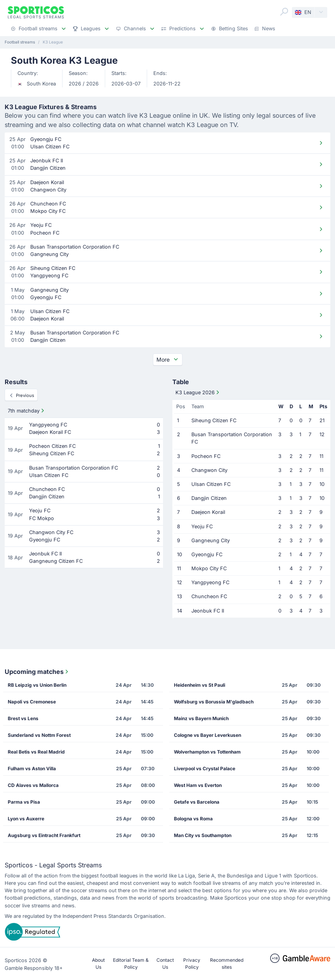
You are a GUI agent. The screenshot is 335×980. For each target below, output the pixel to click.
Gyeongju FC (207, 554)
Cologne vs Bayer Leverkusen (207, 735)
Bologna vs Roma (193, 819)
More (168, 359)
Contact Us (165, 963)
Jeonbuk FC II (208, 611)
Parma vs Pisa (24, 802)
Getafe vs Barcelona (197, 802)
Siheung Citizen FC (214, 420)
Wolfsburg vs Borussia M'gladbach (214, 702)
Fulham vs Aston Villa (32, 769)
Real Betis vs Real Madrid (36, 752)
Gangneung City (211, 540)
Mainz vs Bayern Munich (201, 718)
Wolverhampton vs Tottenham (207, 752)
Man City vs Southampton (203, 835)
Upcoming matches (37, 672)
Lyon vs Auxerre (26, 819)
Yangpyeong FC (210, 582)
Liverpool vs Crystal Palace (205, 769)
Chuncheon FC (209, 596)
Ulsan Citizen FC (211, 484)
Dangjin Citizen (209, 498)
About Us (98, 963)
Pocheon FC (206, 456)
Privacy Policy (192, 963)
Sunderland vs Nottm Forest (39, 735)
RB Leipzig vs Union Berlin (37, 685)
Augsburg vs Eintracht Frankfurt (44, 835)
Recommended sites (227, 963)
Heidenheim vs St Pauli (200, 685)
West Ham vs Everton (198, 785)
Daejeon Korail (208, 512)
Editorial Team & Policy (131, 963)
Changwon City (209, 470)
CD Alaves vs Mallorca (33, 785)
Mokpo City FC (209, 568)
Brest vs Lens (23, 718)
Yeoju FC (202, 527)
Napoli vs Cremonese (32, 702)
